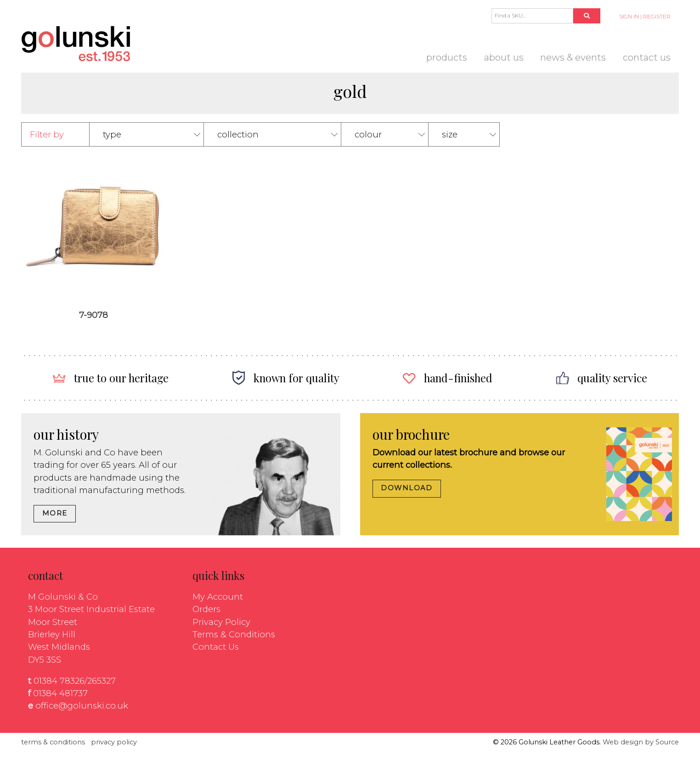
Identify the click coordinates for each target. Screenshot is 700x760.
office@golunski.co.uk (82, 706)
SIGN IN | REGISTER (645, 17)
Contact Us (647, 57)
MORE (55, 513)
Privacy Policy (221, 622)
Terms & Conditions (234, 634)
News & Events (573, 57)
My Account (218, 597)
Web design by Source (641, 742)
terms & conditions (53, 742)
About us (504, 57)
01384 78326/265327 (75, 681)
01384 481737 (60, 693)
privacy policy (114, 742)
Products (447, 57)
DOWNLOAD (406, 488)
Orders (206, 609)
